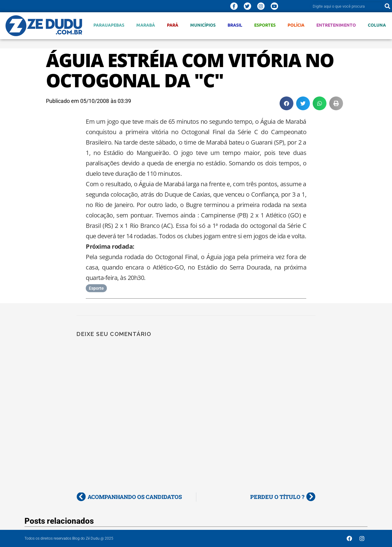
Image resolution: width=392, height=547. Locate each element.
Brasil (235, 25)
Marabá (146, 25)
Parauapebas (109, 25)
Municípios (203, 25)
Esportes (265, 25)
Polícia (296, 25)
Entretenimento (336, 25)
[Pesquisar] (387, 6)
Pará (173, 25)
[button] (286, 103)
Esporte (96, 288)
